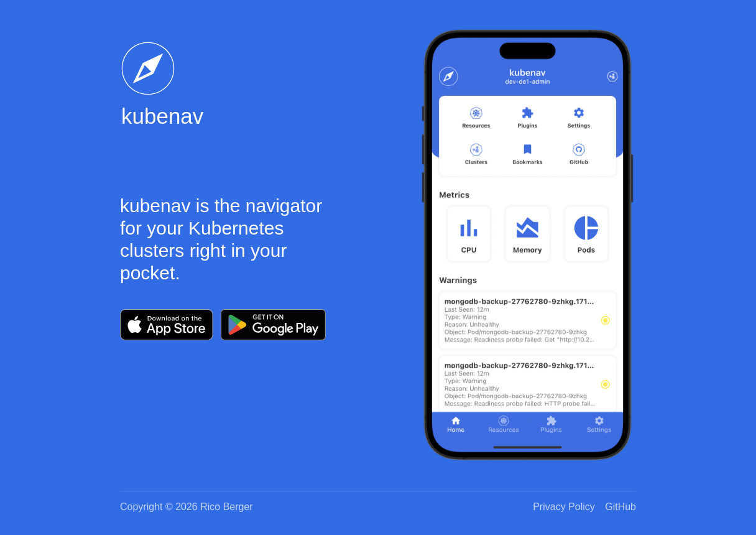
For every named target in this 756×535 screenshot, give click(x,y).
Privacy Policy (564, 507)
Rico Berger (226, 507)
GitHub (620, 507)
